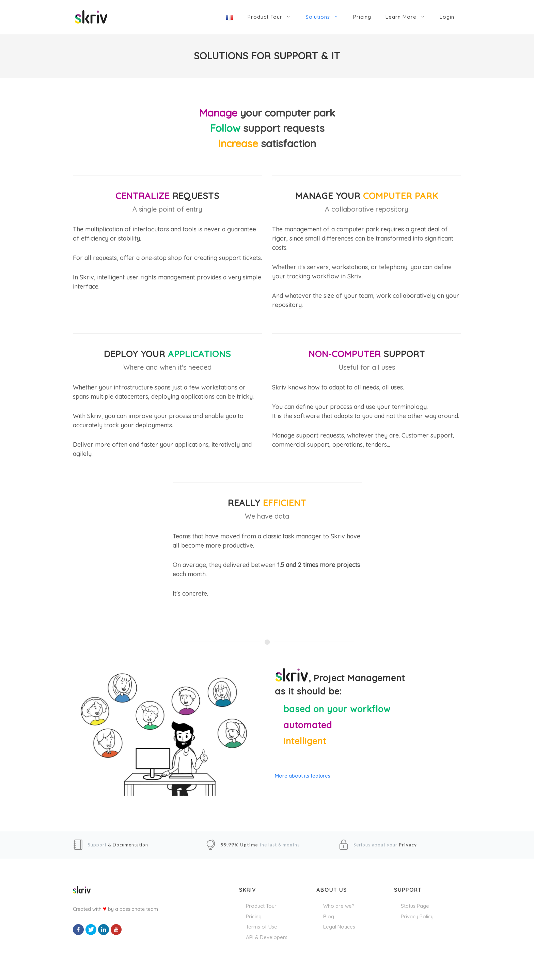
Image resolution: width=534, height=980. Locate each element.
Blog (329, 916)
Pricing (254, 916)
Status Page (415, 906)
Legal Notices (339, 927)
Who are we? (339, 906)
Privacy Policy (417, 916)
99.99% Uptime (239, 845)
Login (447, 17)
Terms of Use (262, 927)
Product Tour (261, 906)
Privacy (408, 845)
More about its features (303, 776)
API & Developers (267, 937)
